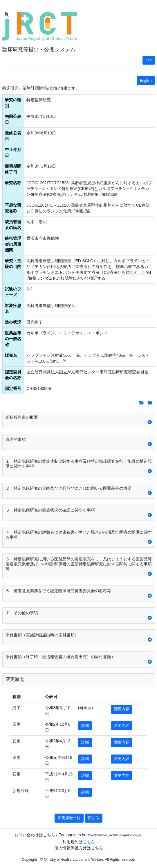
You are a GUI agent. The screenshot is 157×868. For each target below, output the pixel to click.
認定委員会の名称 (13, 375)
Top (149, 60)
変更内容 (122, 709)
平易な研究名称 (13, 208)
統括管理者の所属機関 (13, 244)
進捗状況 (13, 322)
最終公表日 (13, 136)
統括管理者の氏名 (13, 225)
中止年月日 (13, 152)
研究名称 (13, 183)
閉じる (94, 818)
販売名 (11, 355)
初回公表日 (13, 119)
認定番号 (13, 388)
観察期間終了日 (13, 169)
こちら (89, 842)
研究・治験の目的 (13, 264)
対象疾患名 (13, 308)
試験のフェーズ (13, 292)
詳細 (85, 726)
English (146, 81)
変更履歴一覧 (69, 818)
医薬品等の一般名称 (13, 339)
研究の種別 (13, 103)
